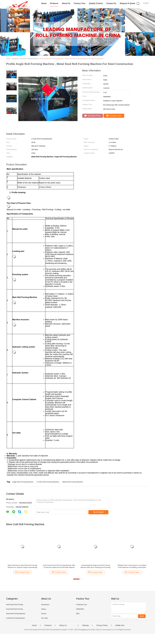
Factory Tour (80, 3)
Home (44, 3)
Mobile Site (120, 625)
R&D (78, 614)
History (44, 609)
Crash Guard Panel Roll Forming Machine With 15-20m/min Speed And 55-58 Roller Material (59, 566)
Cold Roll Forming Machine (16, 618)
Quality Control (96, 3)
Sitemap (86, 625)
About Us (66, 3)
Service (44, 614)
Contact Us (111, 3)
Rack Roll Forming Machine (16, 614)
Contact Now (114, 116)
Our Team (45, 618)
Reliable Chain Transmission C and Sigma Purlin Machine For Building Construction (132, 566)
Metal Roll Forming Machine (73, 482)
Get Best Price (93, 116)
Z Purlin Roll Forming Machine (48, 482)
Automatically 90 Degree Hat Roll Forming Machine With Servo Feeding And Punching (96, 566)
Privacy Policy (102, 625)
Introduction (45, 605)
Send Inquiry (99, 512)
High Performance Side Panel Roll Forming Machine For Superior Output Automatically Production (22, 566)
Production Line (82, 605)
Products (54, 3)
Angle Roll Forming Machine (23, 482)
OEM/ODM (80, 609)
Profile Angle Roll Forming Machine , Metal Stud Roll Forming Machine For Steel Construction (71, 59)
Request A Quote (127, 3)
